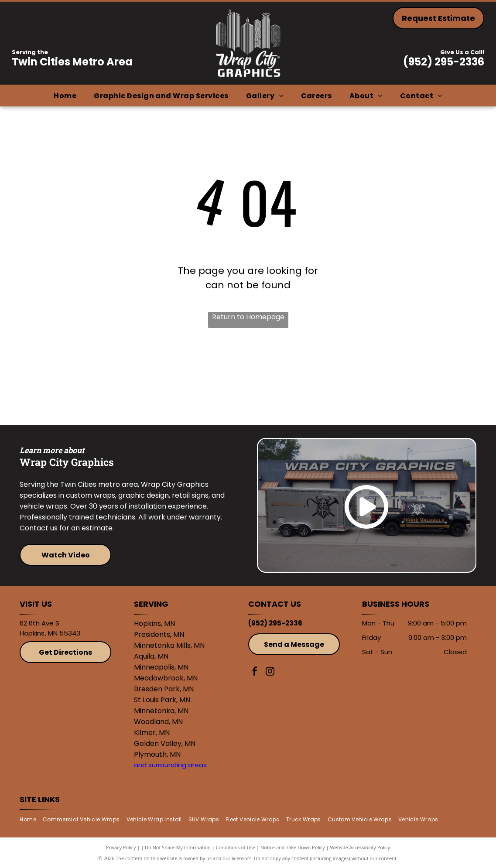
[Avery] (305, 381)
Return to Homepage (248, 317)
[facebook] (255, 672)
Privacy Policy (121, 847)
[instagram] (270, 672)
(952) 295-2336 (444, 62)
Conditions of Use (236, 847)
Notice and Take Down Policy (293, 847)
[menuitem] (65, 96)
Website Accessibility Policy (360, 847)
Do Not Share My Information (178, 847)
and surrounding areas (170, 765)
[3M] (191, 381)
